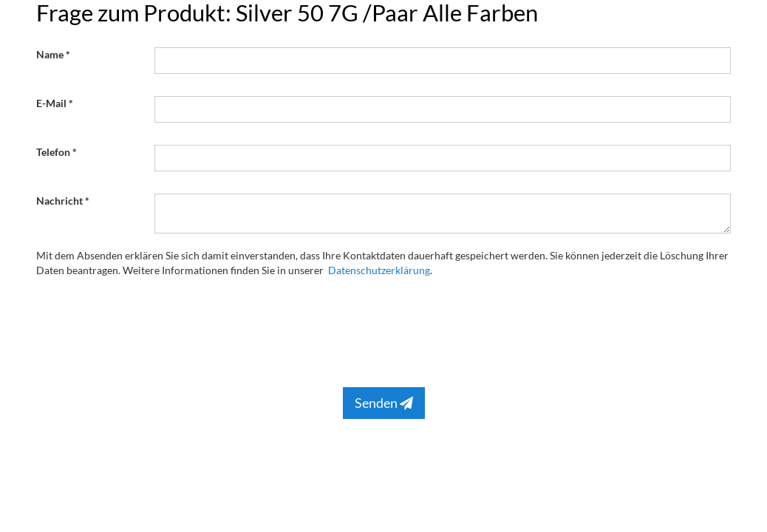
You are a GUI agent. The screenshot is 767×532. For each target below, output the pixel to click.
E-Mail (51, 103)
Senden (384, 403)
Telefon (53, 152)
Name (50, 54)
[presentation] (267, 329)
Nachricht (59, 201)
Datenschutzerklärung (379, 270)
